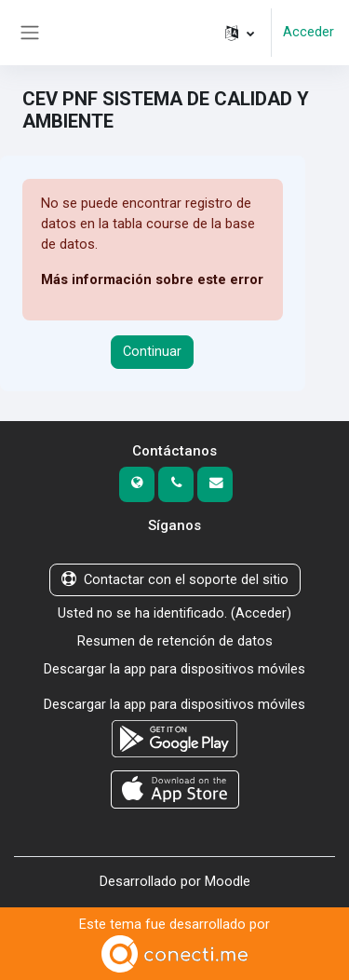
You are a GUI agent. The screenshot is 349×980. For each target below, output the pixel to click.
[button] (240, 33)
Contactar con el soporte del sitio (175, 579)
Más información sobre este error (152, 279)
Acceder (309, 32)
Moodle (228, 881)
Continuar (152, 351)
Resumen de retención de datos (175, 641)
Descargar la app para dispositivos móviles (174, 669)
